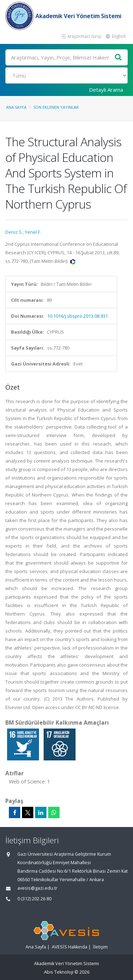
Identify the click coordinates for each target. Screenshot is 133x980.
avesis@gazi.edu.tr (37, 888)
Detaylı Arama (106, 90)
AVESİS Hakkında (70, 947)
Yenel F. (33, 232)
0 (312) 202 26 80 (34, 899)
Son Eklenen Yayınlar (56, 107)
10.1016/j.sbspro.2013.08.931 (77, 316)
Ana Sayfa (16, 107)
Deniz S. (14, 232)
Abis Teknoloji (59, 972)
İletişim (100, 947)
